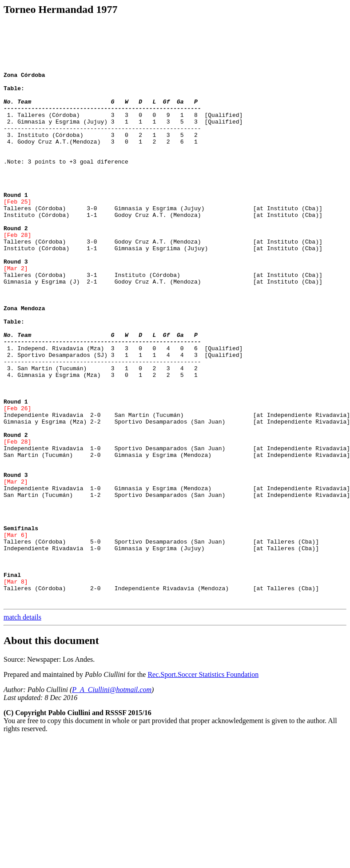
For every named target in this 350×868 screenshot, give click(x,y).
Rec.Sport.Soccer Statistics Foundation (203, 786)
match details (22, 729)
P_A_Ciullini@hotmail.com (112, 802)
